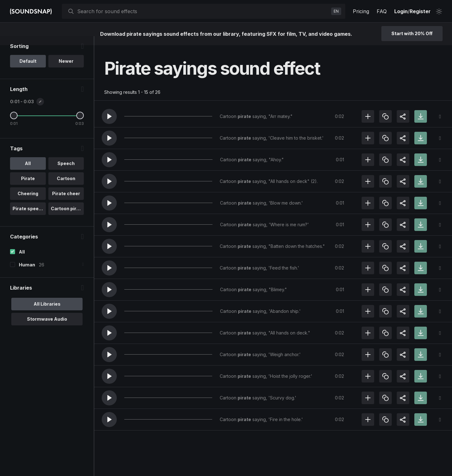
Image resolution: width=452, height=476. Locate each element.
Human (27, 274)
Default (28, 70)
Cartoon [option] (66, 187)
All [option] (28, 172)
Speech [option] (66, 172)
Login (401, 11)
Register (420, 11)
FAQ (382, 11)
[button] (109, 116)
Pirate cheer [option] (66, 203)
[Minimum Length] (14, 125)
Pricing (361, 11)
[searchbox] (203, 11)
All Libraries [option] (47, 313)
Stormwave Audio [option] (47, 328)
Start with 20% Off (412, 33)
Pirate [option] (28, 187)
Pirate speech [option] (28, 218)
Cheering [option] (28, 203)
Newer (66, 70)
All (22, 261)
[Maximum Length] (80, 125)
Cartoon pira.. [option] (66, 218)
